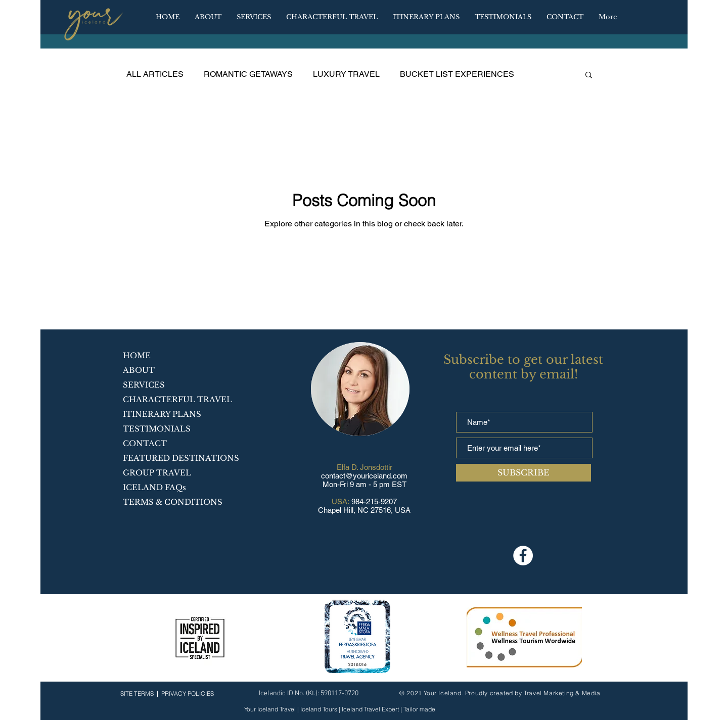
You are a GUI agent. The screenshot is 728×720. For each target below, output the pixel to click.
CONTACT (145, 443)
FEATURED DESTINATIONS (181, 458)
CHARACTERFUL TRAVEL (177, 399)
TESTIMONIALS (157, 429)
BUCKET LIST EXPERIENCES (457, 74)
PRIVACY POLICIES (188, 693)
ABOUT (139, 370)
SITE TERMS (137, 693)
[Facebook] (523, 556)
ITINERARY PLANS (162, 414)
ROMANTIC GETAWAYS (248, 74)
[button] (426, 17)
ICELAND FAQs (154, 487)
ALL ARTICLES (155, 74)
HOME (137, 355)
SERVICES (144, 385)
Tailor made (419, 709)
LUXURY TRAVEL (346, 74)
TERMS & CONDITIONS (173, 502)
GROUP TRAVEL (157, 473)
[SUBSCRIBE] (524, 473)
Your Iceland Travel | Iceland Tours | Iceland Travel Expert (322, 709)
